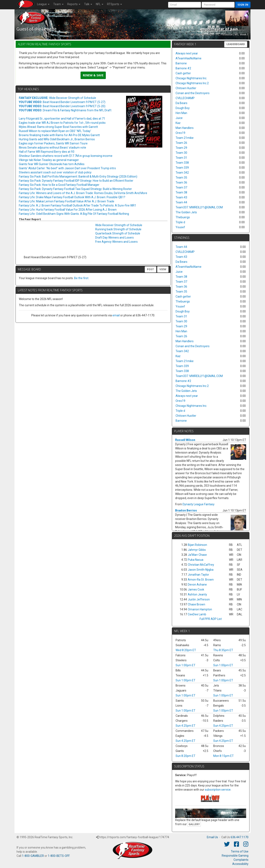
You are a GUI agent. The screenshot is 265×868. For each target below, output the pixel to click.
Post (151, 269)
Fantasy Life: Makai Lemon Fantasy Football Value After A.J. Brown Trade (67, 201)
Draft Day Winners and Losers (114, 238)
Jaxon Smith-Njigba (201, 570)
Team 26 (181, 143)
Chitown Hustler (186, 88)
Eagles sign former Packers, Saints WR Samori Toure (53, 143)
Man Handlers (185, 128)
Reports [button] (74, 4)
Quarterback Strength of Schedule (118, 233)
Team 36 (181, 182)
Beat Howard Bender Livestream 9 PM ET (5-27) (62, 102)
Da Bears (181, 103)
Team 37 (181, 187)
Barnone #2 (183, 68)
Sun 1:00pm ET (185, 665)
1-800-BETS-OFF (59, 856)
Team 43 (181, 197)
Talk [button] (88, 4)
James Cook (196, 589)
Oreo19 (180, 133)
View (163, 269)
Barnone (181, 63)
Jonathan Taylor (198, 575)
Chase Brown (196, 604)
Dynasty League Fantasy (199, 504)
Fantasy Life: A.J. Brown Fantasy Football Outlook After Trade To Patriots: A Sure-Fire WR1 (78, 205)
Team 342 (182, 173)
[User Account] (185, 5)
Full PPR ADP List (211, 619)
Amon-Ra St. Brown (201, 580)
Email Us (212, 837)
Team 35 (181, 178)
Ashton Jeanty (197, 594)
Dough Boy (183, 108)
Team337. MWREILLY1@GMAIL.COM (199, 207)
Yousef (180, 227)
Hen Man (181, 113)
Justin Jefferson (199, 599)
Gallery (194, 824)
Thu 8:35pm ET (223, 650)
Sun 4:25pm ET (185, 726)
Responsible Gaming (235, 856)
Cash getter (183, 73)
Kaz (178, 123)
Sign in (243, 5)
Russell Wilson (185, 440)
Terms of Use (240, 851)
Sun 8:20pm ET (185, 756)
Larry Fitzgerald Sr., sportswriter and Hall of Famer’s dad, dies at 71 (62, 119)
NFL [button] (100, 4)
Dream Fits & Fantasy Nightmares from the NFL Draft (65, 110)
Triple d (180, 222)
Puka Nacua (196, 560)
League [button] (43, 4)
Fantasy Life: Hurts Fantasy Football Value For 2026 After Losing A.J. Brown (68, 210)
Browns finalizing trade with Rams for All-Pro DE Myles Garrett (59, 135)
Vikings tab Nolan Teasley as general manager (49, 160)
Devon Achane (197, 585)
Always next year (187, 53)
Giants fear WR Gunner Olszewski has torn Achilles (52, 164)
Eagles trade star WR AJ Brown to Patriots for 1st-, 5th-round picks (62, 123)
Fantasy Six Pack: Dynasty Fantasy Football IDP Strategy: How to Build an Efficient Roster (76, 181)
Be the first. (82, 278)
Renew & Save (93, 75)
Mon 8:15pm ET (223, 756)
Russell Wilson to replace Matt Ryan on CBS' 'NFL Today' (55, 131)
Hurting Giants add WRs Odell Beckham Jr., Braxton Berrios (57, 139)
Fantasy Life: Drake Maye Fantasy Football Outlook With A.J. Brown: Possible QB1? (72, 197)
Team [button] (58, 4)
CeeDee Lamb (197, 614)
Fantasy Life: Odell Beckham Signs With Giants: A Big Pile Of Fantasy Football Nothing (74, 214)
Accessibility (240, 864)
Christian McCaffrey (201, 565)
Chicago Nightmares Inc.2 (192, 83)
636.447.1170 (240, 837)
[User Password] (218, 5)
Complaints (241, 860)
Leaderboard (236, 44)
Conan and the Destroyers (193, 93)
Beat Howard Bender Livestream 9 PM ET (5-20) (62, 106)
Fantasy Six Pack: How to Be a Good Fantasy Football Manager (59, 185)
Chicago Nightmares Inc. (191, 78)
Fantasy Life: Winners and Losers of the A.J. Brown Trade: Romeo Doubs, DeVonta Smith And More (83, 193)
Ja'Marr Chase (197, 555)
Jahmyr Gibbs (197, 550)
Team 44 (181, 202)
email (116, 315)
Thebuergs (183, 217)
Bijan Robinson (197, 545)
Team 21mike (185, 138)
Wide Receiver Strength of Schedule (57, 98)
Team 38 (181, 192)
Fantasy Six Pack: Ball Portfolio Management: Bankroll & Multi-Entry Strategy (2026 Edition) (78, 176)
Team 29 (181, 148)
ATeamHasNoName (189, 58)
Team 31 (181, 158)
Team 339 (182, 168)
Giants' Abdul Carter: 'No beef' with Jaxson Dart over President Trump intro (67, 168)
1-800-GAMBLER (33, 856)
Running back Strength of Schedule (118, 229)
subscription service (218, 790)
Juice (179, 118)
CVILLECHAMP (185, 98)
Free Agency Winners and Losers (116, 242)
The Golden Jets (186, 212)
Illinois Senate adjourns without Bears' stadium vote (52, 148)
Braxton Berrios (186, 510)
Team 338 (182, 163)
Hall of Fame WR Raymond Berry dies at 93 (47, 152)
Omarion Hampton (200, 609)
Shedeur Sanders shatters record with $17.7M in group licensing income (66, 156)
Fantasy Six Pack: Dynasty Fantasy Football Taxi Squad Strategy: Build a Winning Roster (75, 189)
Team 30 (181, 153)
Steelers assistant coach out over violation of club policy (55, 172)
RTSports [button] (114, 4)
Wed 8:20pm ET (186, 650)
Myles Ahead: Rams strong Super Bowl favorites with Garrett (58, 127)
